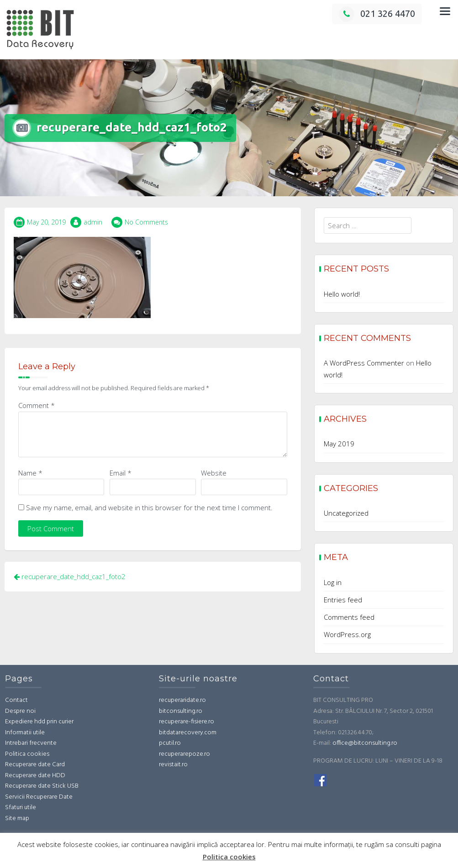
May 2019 (339, 444)
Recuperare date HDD (35, 776)
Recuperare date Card (35, 765)
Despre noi (20, 711)
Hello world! (342, 294)
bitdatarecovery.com (188, 733)
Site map (17, 818)
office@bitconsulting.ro (365, 743)
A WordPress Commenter (364, 363)
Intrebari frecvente (31, 743)
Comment (37, 405)
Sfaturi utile (21, 808)
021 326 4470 (377, 13)
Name (30, 473)
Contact (16, 700)
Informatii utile (25, 733)
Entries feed (343, 600)
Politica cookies (27, 754)
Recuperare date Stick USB (42, 786)
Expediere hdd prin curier (39, 722)
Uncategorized (346, 513)
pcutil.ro (170, 743)
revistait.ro (173, 765)
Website (214, 473)
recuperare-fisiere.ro (187, 722)
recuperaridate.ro (182, 700)
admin (93, 222)
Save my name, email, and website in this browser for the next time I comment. (149, 507)
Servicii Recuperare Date (39, 797)
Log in (333, 582)
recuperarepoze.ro (184, 754)
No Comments (146, 222)
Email (121, 473)
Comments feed (349, 617)
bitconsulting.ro (181, 711)
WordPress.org (347, 634)
